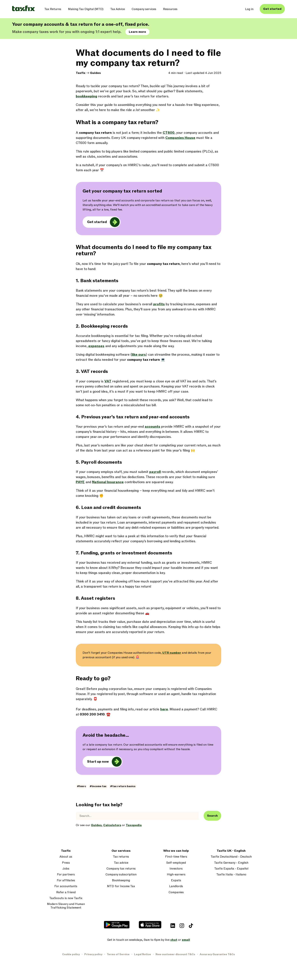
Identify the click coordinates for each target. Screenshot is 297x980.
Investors (176, 869)
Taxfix (81, 73)
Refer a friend (66, 892)
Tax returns (121, 857)
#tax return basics (123, 786)
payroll (155, 472)
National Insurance (108, 482)
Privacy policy (93, 954)
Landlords (176, 886)
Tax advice (121, 863)
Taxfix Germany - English (231, 863)
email (186, 940)
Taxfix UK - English (231, 851)
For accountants (66, 886)
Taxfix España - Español (231, 869)
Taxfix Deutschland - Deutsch (231, 857)
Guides (95, 73)
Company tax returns (121, 869)
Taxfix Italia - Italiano (231, 875)
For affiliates (66, 880)
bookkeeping (86, 96)
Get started (272, 9)
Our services (121, 851)
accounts (152, 427)
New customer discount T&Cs (175, 954)
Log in (249, 9)
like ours (139, 355)
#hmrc (81, 786)
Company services (144, 9)
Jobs (66, 869)
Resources (170, 9)
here (164, 709)
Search (212, 816)
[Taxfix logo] (23, 9)
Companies (176, 892)
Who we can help (176, 851)
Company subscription (121, 875)
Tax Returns (53, 9)
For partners (66, 875)
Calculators (112, 825)
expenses (96, 346)
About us (66, 857)
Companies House (180, 138)
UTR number (172, 653)
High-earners (176, 875)
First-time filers (176, 857)
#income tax (98, 786)
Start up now (98, 762)
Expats (176, 880)
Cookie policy (71, 954)
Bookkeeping (121, 880)
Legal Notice (143, 954)
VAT (108, 381)
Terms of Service (118, 954)
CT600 (169, 133)
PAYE (80, 482)
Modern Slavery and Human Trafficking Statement (66, 906)
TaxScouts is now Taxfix (66, 898)
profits (159, 304)
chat (174, 940)
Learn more (137, 32)
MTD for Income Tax (121, 886)
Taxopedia (134, 825)
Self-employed (176, 863)
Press (66, 863)
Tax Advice (118, 9)
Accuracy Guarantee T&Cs (217, 954)
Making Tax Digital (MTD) (86, 9)
